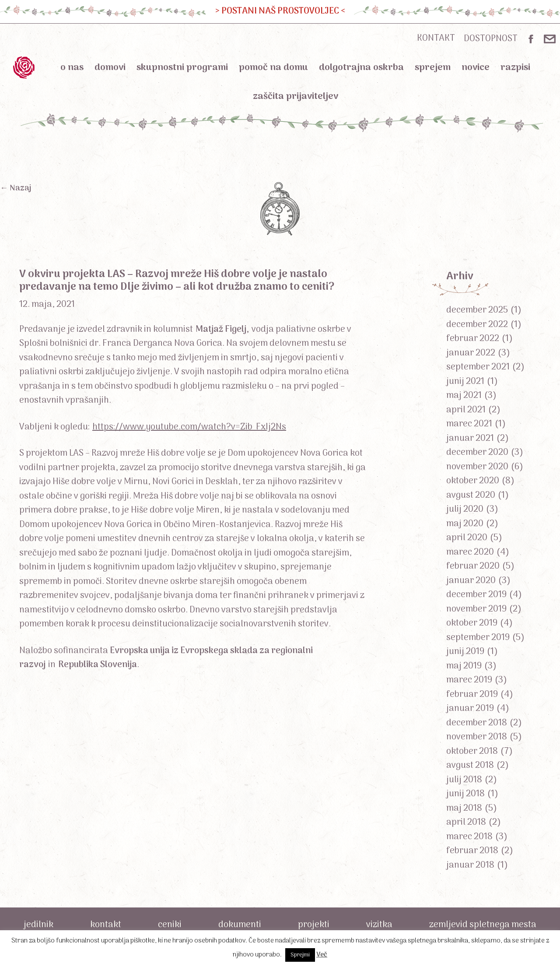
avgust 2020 (471, 496)
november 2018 (477, 737)
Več (322, 955)
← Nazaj (16, 188)
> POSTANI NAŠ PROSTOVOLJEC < (280, 11)
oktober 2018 (472, 752)
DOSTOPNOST (491, 39)
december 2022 (477, 325)
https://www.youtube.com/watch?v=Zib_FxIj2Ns (189, 427)
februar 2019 (472, 695)
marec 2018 (469, 837)
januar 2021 (470, 439)
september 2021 (478, 367)
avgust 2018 (470, 766)
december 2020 (477, 453)
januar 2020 (471, 581)
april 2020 (467, 538)
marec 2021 (469, 424)
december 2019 (476, 595)
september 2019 (478, 638)
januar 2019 (470, 709)
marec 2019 (469, 680)
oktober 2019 (472, 623)
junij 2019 (465, 652)
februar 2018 (472, 851)
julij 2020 (465, 510)
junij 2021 (465, 382)
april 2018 (466, 823)
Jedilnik (38, 925)
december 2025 (477, 310)
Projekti (314, 925)
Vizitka (379, 925)
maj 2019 (464, 666)
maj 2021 (464, 396)
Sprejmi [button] (300, 955)
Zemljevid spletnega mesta (483, 925)
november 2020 (477, 467)
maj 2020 (465, 524)
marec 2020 (470, 552)
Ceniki (170, 925)
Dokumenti (240, 925)
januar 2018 (470, 865)
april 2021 (466, 410)
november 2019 (476, 609)
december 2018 (477, 723)
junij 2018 (465, 794)
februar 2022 (473, 339)
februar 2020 (473, 566)
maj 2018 (464, 809)
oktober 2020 (473, 481)
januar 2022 (471, 353)
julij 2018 (464, 780)
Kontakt (106, 925)
